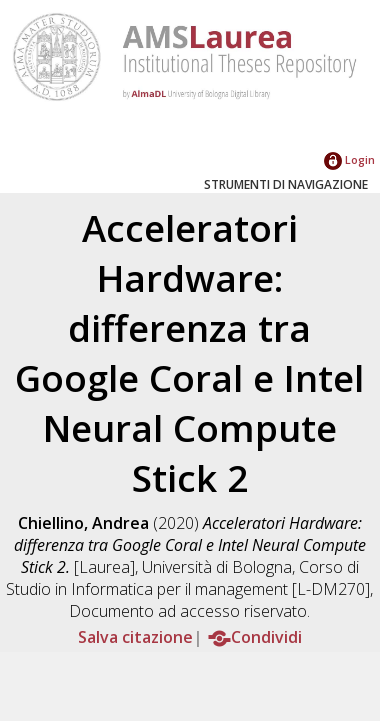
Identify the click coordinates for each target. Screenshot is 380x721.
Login (349, 159)
